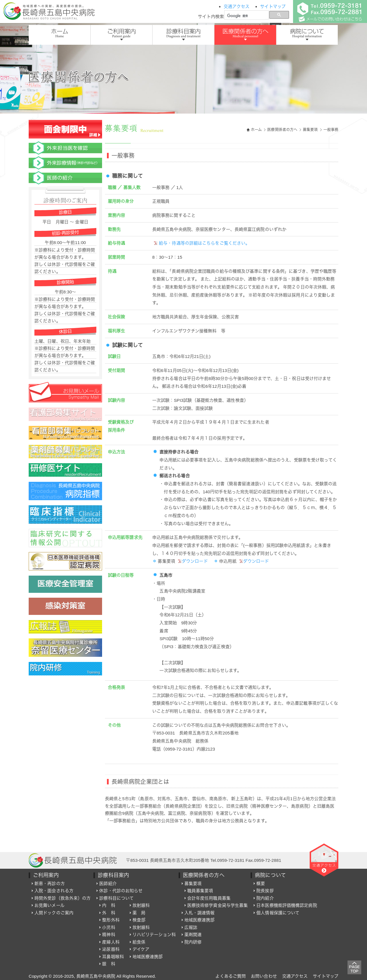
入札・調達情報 (200, 913)
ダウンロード (193, 561)
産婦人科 (111, 942)
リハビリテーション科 (154, 935)
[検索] (246, 16)
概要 (261, 883)
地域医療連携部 (148, 957)
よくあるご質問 (231, 976)
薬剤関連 (193, 935)
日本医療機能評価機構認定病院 (287, 905)
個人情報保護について (278, 913)
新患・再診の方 (50, 883)
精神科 (109, 935)
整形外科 (111, 920)
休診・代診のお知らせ (121, 891)
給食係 (139, 942)
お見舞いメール (49, 905)
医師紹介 (108, 883)
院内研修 (193, 942)
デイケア (141, 949)
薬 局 (139, 913)
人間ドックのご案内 (54, 913)
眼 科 (109, 964)
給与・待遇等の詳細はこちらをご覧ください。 (202, 243)
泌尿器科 (111, 949)
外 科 (109, 913)
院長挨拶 (265, 891)
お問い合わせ (264, 976)
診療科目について (116, 898)
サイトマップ (273, 6)
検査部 (139, 920)
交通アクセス (237, 6)
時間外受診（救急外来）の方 (63, 898)
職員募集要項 (200, 891)
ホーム (256, 129)
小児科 (109, 927)
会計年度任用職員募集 (209, 898)
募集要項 (310, 129)
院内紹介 (265, 898)
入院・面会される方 (54, 891)
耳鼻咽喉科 (113, 957)
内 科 (109, 905)
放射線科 (141, 905)
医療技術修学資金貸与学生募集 (217, 905)
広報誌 (191, 927)
